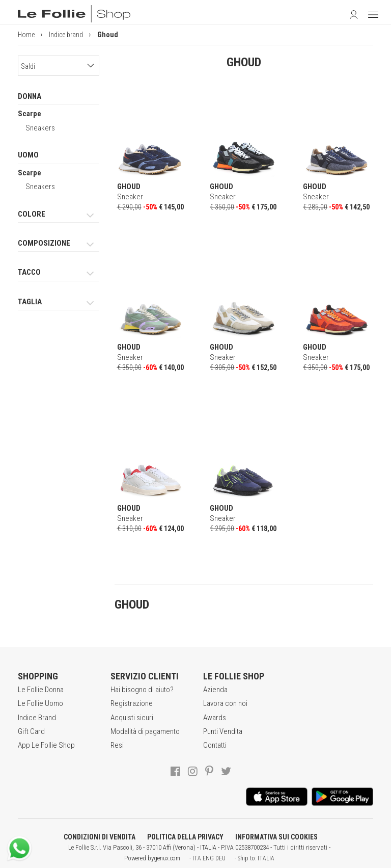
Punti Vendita (223, 731)
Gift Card (31, 731)
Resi (117, 745)
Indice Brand (37, 718)
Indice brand (66, 35)
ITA (197, 858)
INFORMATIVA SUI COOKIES (276, 837)
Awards (215, 718)
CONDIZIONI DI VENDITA (100, 837)
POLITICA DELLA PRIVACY (185, 837)
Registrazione (132, 703)
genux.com (167, 858)
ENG (208, 858)
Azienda (215, 690)
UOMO (28, 155)
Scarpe (30, 114)
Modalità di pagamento (145, 731)
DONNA (30, 96)
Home (26, 35)
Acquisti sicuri (132, 718)
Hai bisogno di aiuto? (142, 690)
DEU (220, 858)
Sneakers (40, 128)
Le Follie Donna (41, 690)
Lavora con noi (225, 703)
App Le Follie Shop (46, 745)
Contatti (215, 745)
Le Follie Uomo (40, 703)
